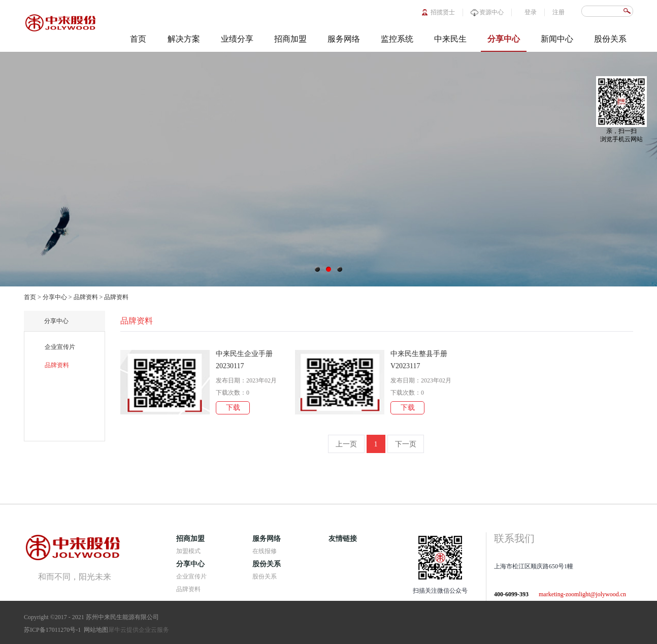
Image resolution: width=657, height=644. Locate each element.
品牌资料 (86, 297)
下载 (233, 408)
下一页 (406, 444)
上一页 (346, 444)
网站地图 (94, 630)
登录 (531, 12)
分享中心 (55, 297)
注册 (559, 12)
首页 (138, 39)
